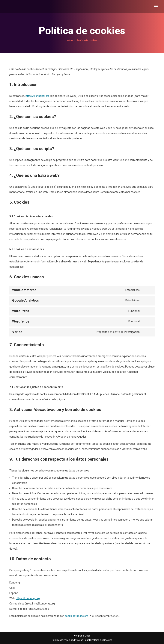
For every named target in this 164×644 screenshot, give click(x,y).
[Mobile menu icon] (156, 7)
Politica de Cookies (102, 640)
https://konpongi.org (37, 96)
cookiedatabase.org (77, 616)
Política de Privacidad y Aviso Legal (71, 640)
